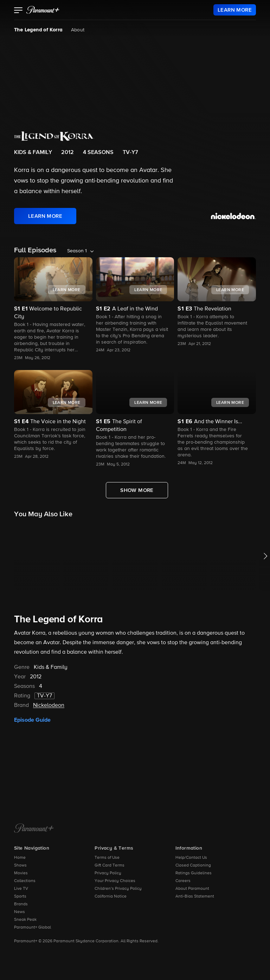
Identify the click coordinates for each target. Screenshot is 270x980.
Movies (21, 873)
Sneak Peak (25, 920)
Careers (183, 881)
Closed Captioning (193, 865)
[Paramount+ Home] (34, 829)
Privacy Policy (108, 873)
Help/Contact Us (191, 858)
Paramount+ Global (33, 927)
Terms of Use (107, 858)
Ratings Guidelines (194, 873)
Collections (25, 881)
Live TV (21, 889)
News (20, 912)
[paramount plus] (43, 10)
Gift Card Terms (110, 865)
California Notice (111, 896)
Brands (21, 904)
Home (20, 858)
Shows (20, 865)
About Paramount (192, 889)
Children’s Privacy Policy (118, 889)
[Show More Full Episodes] (137, 490)
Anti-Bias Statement (195, 896)
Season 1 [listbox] (77, 251)
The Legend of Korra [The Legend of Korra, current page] (38, 30)
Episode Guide (32, 720)
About (78, 30)
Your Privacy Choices (115, 881)
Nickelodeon (49, 705)
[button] (18, 11)
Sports (20, 896)
